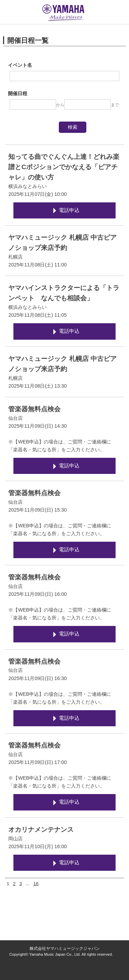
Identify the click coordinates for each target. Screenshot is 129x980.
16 (36, 884)
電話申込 (69, 210)
